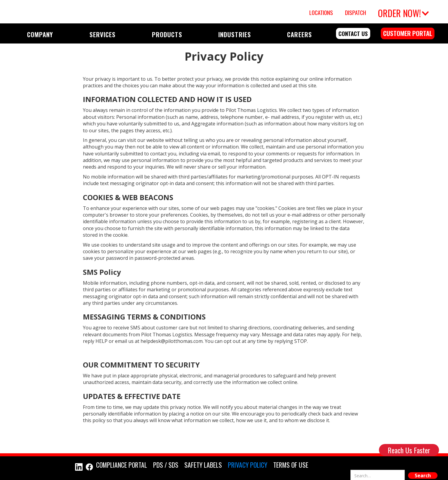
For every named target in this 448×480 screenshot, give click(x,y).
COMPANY (40, 34)
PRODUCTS (167, 34)
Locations (321, 12)
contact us (353, 33)
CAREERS (299, 34)
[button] (403, 12)
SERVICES (103, 34)
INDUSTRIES (235, 34)
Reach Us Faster (409, 450)
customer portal (408, 33)
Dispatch (356, 12)
